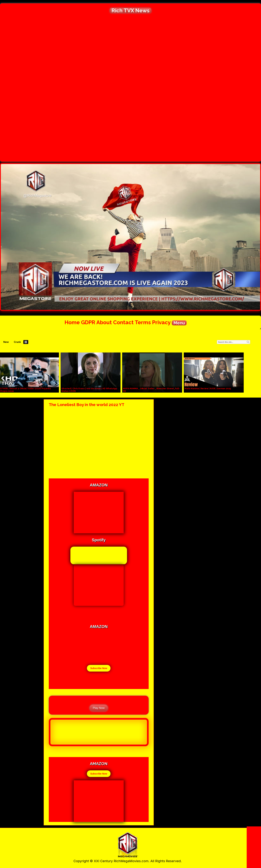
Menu (179, 323)
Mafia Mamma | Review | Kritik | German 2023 (208, 389)
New (6, 342)
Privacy (161, 322)
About (104, 322)
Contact (123, 322)
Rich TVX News (130, 10)
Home (72, 322)
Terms (143, 322)
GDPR (88, 322)
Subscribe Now (99, 668)
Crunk (17, 342)
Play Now (99, 708)
